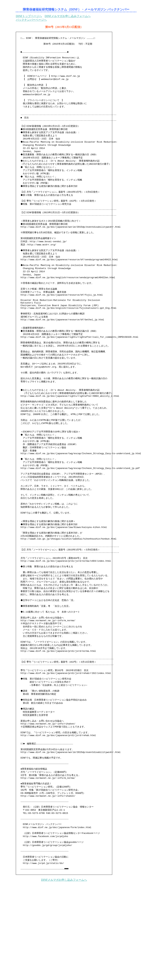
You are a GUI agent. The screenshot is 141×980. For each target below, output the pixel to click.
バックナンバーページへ (31, 20)
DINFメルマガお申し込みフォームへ (68, 16)
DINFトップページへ (29, 16)
